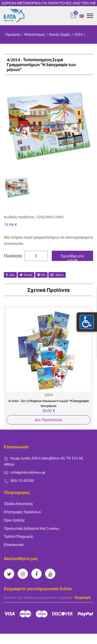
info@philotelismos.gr (28, 472)
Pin (41, 275)
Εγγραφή (83, 597)
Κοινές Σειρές (60, 34)
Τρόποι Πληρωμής (19, 536)
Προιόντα (13, 34)
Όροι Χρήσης (14, 520)
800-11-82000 (22, 480)
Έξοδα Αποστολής (18, 504)
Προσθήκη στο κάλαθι (72, 257)
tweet (26, 275)
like (10, 275)
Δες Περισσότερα (48, 420)
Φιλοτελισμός (35, 34)
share (57, 275)
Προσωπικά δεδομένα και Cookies (32, 528)
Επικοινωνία (14, 545)
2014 (78, 34)
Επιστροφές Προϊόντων (23, 512)
